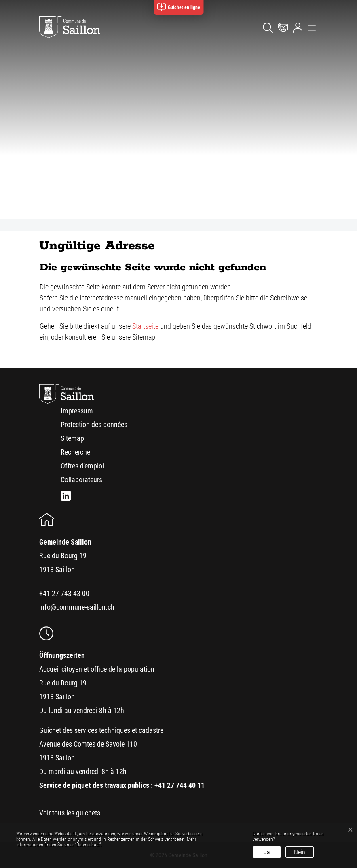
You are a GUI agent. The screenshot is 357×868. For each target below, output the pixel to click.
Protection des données (94, 424)
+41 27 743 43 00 (64, 593)
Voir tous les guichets (70, 813)
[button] (311, 27)
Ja (267, 852)
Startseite (145, 326)
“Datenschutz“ (88, 845)
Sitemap (72, 438)
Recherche (75, 452)
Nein (300, 852)
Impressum (77, 411)
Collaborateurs (81, 480)
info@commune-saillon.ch (77, 607)
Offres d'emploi (82, 466)
